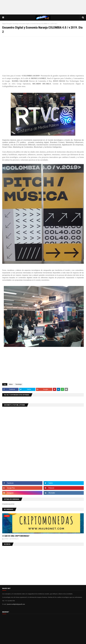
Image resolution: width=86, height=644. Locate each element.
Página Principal (7, 24)
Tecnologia (16, 24)
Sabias (11, 384)
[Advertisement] (43, 7)
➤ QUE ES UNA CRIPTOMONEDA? (16, 536)
